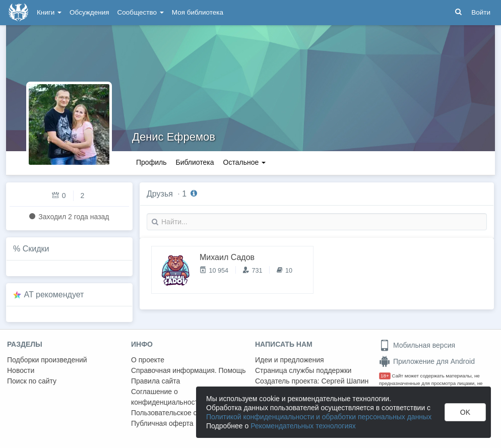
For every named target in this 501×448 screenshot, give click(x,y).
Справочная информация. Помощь (189, 370)
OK (465, 412)
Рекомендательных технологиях (303, 426)
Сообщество (141, 12)
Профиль (151, 162)
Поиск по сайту (32, 381)
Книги (49, 12)
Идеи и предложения (290, 360)
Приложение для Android (427, 361)
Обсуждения (89, 12)
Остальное (245, 162)
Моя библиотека (198, 12)
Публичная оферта (162, 423)
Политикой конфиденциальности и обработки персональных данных (319, 417)
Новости (21, 370)
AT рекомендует (54, 295)
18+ (385, 376)
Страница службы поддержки (303, 370)
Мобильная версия (417, 345)
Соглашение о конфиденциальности (167, 397)
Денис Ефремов (174, 137)
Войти (481, 12)
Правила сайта (155, 381)
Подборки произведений (47, 360)
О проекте (148, 360)
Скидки (36, 249)
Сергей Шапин (345, 381)
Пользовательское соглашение (182, 413)
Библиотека (195, 162)
